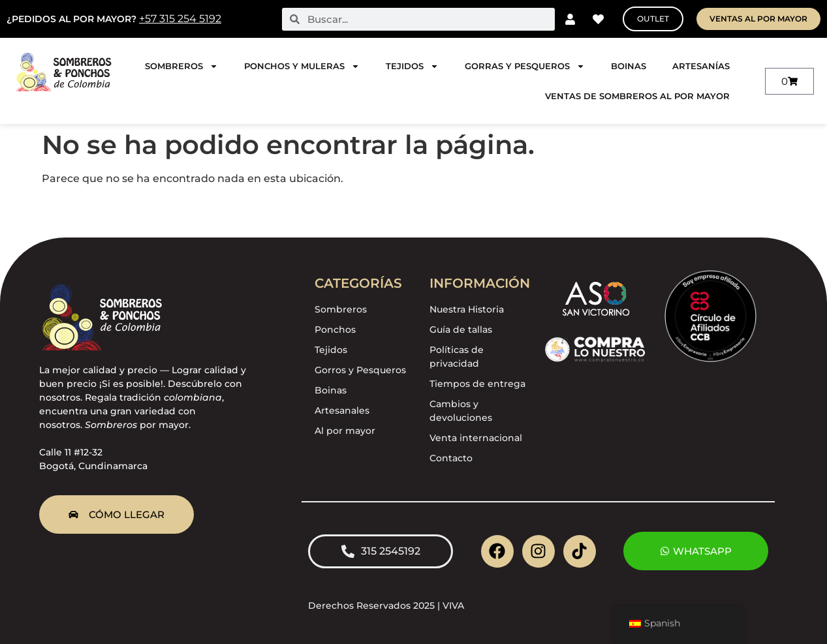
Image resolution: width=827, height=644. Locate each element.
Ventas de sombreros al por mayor (637, 96)
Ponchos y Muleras (302, 66)
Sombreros (181, 66)
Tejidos (412, 66)
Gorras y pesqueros (525, 66)
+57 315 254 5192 (180, 19)
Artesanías (701, 66)
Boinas (629, 66)
